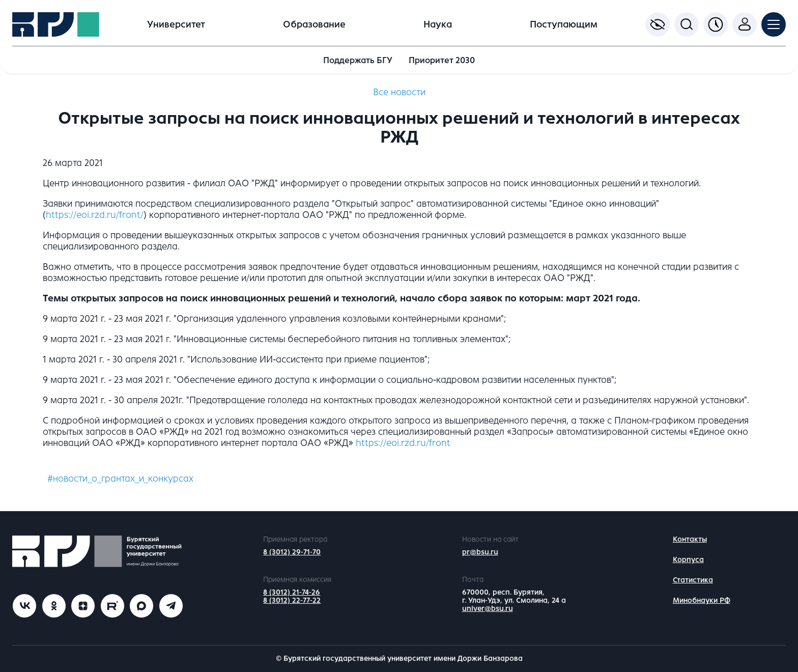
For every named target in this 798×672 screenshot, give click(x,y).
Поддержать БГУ (358, 60)
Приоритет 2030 (442, 60)
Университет (176, 24)
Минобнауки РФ (702, 600)
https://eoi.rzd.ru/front (403, 443)
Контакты (690, 539)
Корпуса (688, 560)
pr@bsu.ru (480, 552)
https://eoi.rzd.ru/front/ (95, 215)
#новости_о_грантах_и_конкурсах (120, 479)
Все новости (399, 92)
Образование (314, 24)
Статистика (693, 580)
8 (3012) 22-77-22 (292, 600)
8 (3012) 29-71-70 (292, 552)
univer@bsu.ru (488, 609)
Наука (438, 24)
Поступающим (564, 24)
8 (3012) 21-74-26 (292, 592)
